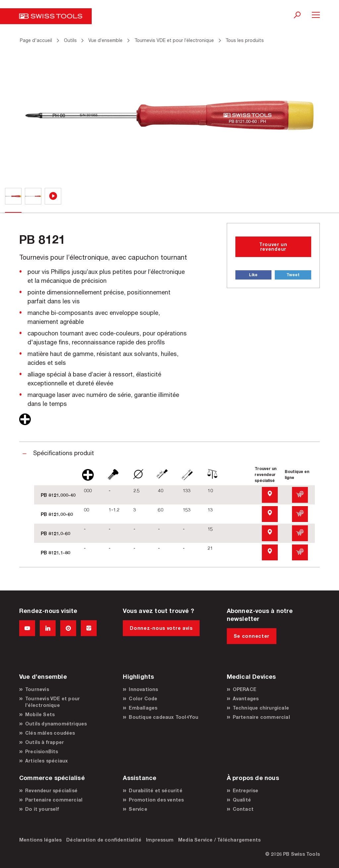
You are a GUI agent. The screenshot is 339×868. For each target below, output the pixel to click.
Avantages (246, 698)
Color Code (143, 698)
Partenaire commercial (261, 717)
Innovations (143, 689)
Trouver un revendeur (273, 247)
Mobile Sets (40, 714)
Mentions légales (40, 840)
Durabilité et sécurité (155, 790)
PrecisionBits (42, 751)
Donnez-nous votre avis (161, 628)
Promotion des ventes (156, 800)
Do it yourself (42, 809)
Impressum (160, 840)
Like (253, 275)
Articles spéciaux (47, 761)
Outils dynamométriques (56, 724)
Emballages (143, 708)
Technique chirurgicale (261, 708)
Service (138, 809)
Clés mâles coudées (50, 733)
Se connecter (252, 636)
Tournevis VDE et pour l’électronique (52, 702)
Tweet (293, 275)
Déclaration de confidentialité (104, 840)
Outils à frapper (45, 742)
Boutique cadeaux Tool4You (164, 717)
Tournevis (37, 689)
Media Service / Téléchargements (219, 840)
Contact (243, 809)
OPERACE (244, 689)
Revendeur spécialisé (51, 790)
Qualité (242, 800)
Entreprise (246, 790)
